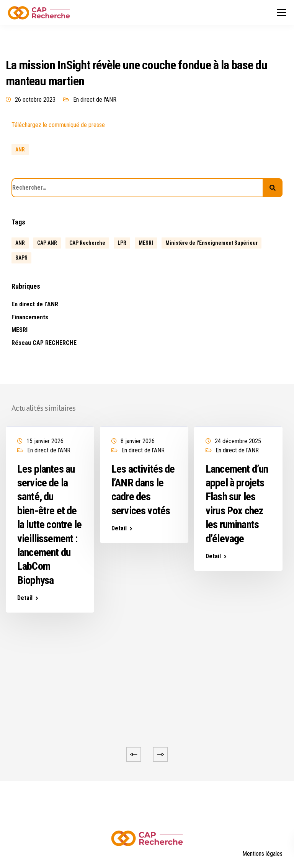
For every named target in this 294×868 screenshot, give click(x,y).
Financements (30, 317)
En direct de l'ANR (95, 100)
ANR (20, 150)
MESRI (20, 330)
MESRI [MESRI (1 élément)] (146, 243)
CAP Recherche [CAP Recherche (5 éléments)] (87, 243)
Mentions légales (262, 854)
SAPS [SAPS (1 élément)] (21, 258)
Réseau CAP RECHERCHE (44, 343)
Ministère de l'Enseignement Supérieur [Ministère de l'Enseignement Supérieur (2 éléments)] (212, 243)
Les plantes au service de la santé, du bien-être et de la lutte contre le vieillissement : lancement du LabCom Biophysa (49, 525)
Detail (25, 598)
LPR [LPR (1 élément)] (122, 243)
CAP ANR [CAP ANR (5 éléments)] (47, 243)
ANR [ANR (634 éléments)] (20, 243)
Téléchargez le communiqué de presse (58, 125)
